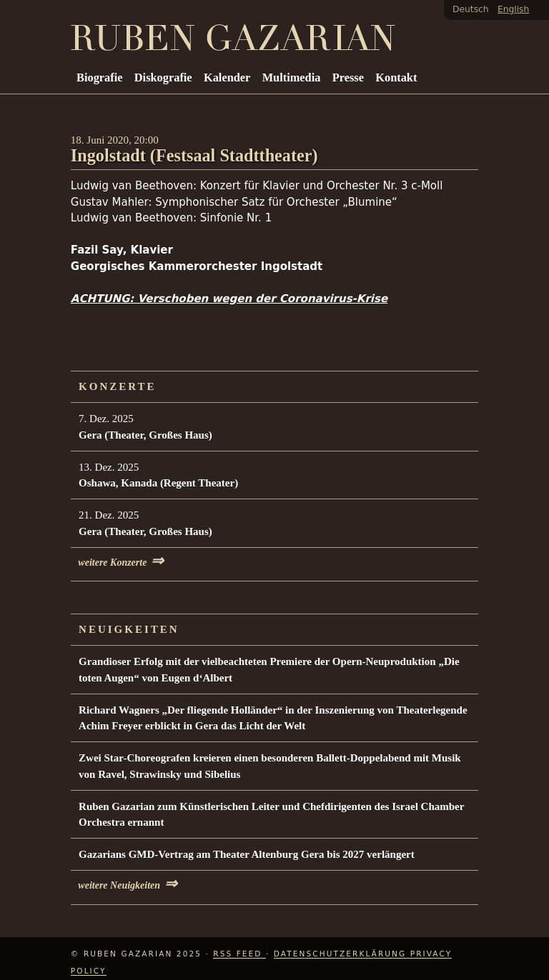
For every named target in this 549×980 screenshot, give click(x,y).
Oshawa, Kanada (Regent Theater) (158, 483)
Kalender (227, 77)
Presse (348, 77)
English (513, 9)
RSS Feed (239, 954)
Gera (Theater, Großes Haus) (145, 435)
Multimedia (292, 77)
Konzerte (118, 386)
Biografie (99, 77)
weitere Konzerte (121, 562)
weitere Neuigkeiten (128, 885)
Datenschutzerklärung (342, 954)
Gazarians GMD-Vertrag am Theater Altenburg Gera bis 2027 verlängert (247, 854)
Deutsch (471, 9)
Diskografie (163, 77)
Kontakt (396, 77)
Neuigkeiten (129, 629)
